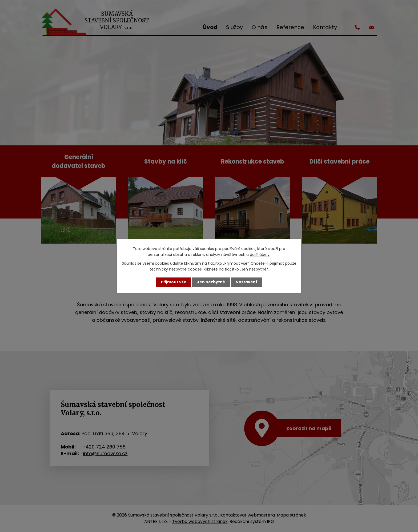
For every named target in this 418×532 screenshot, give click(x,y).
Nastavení (246, 282)
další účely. (260, 255)
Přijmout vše (174, 282)
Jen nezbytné (211, 282)
